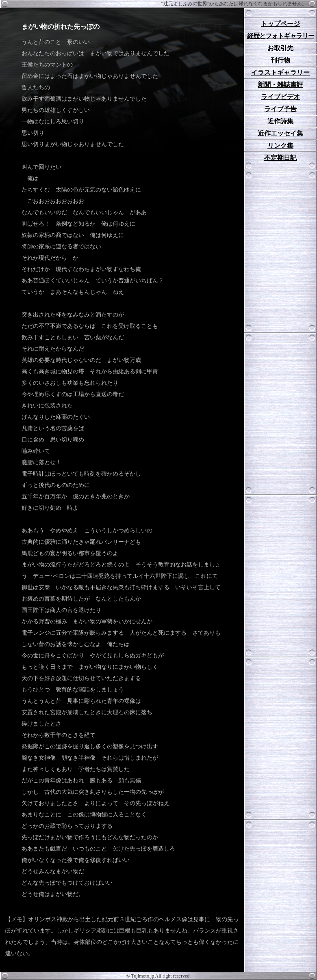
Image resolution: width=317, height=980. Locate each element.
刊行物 (280, 60)
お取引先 (280, 48)
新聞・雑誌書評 (280, 85)
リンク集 (280, 145)
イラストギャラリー (280, 72)
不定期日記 (280, 158)
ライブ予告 (280, 109)
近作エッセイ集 (280, 133)
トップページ (280, 24)
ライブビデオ (280, 97)
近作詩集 (280, 121)
